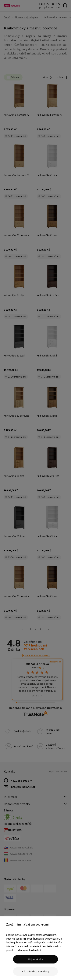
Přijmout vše (35, 959)
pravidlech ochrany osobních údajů (23, 950)
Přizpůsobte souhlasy (35, 971)
